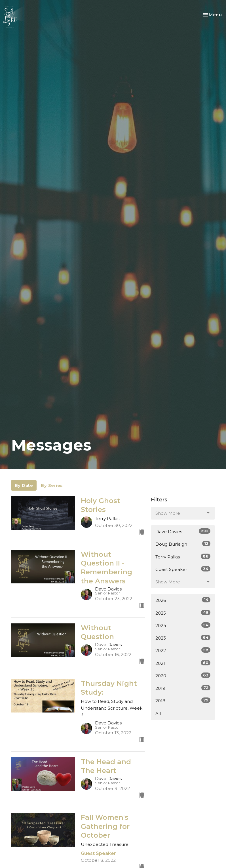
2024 (183, 625)
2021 (183, 663)
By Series (52, 485)
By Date (24, 485)
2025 (183, 613)
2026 (183, 600)
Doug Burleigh (183, 544)
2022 (183, 650)
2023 (183, 638)
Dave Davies (183, 531)
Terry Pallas (183, 557)
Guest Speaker (183, 569)
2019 (183, 688)
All (158, 713)
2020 (183, 675)
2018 (183, 700)
